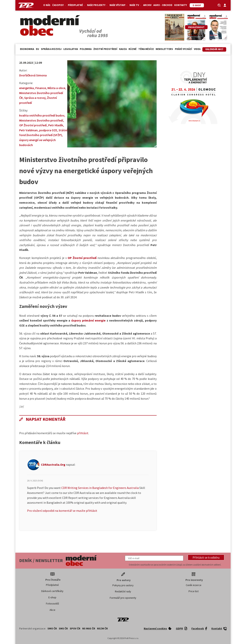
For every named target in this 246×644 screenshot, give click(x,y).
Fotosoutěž (52, 603)
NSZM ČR (102, 628)
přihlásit (83, 433)
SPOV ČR (75, 628)
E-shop (52, 597)
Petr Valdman (28, 130)
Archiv (147, 5)
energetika (27, 88)
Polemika (86, 49)
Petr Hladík (56, 125)
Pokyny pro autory (123, 585)
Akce (52, 610)
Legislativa (71, 49)
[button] (206, 557)
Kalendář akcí (214, 49)
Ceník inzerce (194, 585)
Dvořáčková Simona (33, 75)
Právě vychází (183, 49)
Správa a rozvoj (51, 49)
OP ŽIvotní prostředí (33, 125)
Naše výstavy (119, 5)
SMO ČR (52, 628)
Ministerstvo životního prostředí (41, 120)
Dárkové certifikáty (52, 591)
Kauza (123, 49)
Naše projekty (97, 5)
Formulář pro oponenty (123, 598)
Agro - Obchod (163, 5)
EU (37, 49)
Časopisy (59, 5)
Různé (133, 49)
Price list (194, 591)
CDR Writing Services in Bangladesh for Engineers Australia (100, 488)
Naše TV (135, 5)
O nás (47, 5)
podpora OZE (48, 130)
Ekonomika (27, 49)
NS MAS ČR (89, 628)
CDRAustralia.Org (53, 465)
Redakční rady (123, 591)
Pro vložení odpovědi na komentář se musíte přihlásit (62, 511)
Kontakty (181, 5)
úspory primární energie (88, 320)
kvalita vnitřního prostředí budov (42, 115)
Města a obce (56, 88)
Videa (197, 49)
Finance (41, 88)
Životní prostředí (105, 49)
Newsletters (164, 49)
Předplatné (76, 5)
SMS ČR (63, 628)
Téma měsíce (146, 49)
